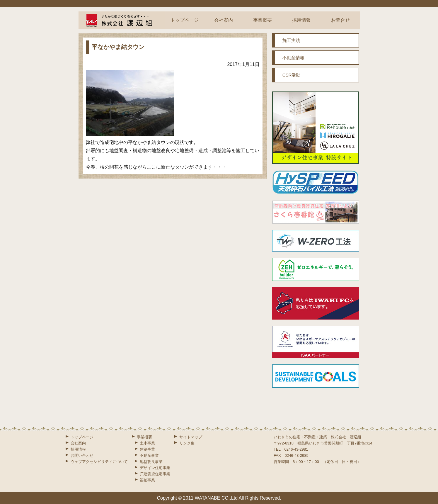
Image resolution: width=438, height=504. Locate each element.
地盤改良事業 (151, 462)
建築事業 (147, 449)
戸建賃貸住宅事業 (155, 474)
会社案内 (224, 20)
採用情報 (301, 20)
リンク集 (187, 443)
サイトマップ (191, 437)
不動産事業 (149, 455)
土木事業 (147, 443)
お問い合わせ (82, 455)
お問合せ (340, 20)
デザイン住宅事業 (155, 468)
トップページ (185, 20)
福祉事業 (147, 480)
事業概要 (263, 20)
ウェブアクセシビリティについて (99, 462)
